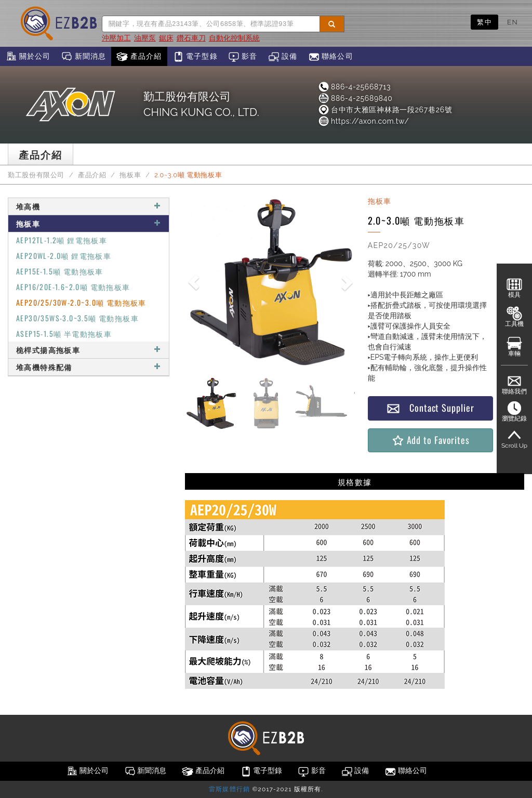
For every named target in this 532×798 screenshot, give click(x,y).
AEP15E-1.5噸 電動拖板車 (60, 271)
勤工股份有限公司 (36, 175)
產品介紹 (139, 57)
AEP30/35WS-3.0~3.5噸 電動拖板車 (77, 318)
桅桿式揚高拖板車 (89, 350)
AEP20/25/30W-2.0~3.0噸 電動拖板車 (81, 302)
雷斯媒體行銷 (229, 789)
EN (513, 22)
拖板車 (130, 175)
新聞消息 (83, 57)
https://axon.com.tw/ (363, 121)
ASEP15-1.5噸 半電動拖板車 (64, 333)
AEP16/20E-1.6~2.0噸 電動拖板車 (73, 287)
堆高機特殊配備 (89, 367)
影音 (243, 57)
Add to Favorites (430, 440)
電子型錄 (195, 57)
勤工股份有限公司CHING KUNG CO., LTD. (201, 104)
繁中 (484, 22)
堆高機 (89, 206)
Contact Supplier (430, 408)
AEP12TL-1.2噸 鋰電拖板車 (62, 240)
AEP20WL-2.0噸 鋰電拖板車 (64, 256)
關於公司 (28, 57)
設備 (283, 57)
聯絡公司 (331, 57)
